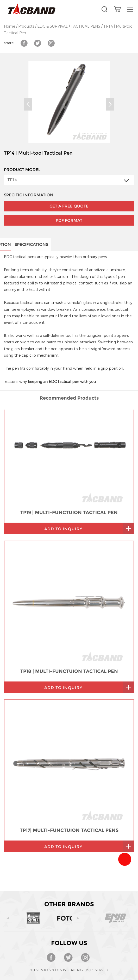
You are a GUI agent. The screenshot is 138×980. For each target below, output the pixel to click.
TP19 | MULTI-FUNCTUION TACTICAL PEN (69, 433)
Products (26, 26)
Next (110, 104)
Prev (28, 104)
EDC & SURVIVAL (52, 26)
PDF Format (69, 207)
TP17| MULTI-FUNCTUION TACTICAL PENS (69, 751)
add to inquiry (63, 449)
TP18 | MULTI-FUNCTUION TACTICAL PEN (69, 592)
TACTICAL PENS (86, 26)
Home (10, 26)
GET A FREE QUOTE (69, 193)
